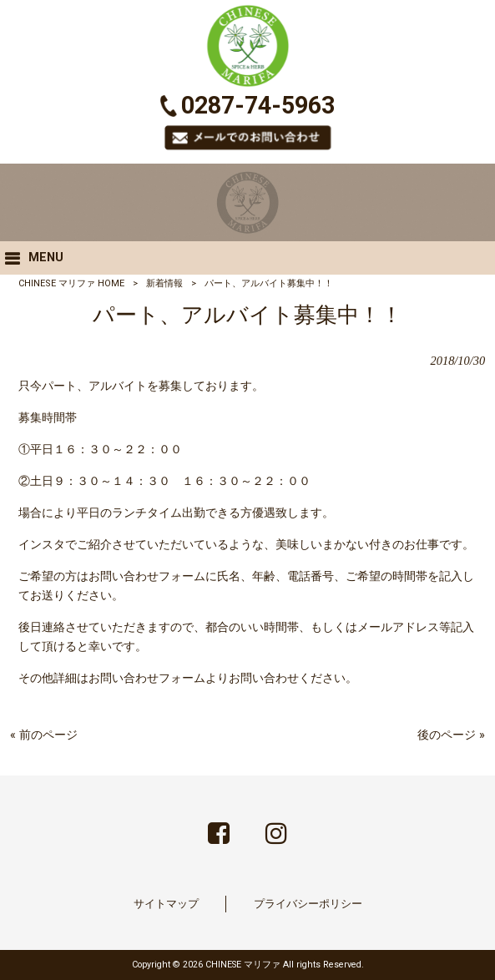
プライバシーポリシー (308, 904)
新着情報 (164, 283)
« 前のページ (44, 735)
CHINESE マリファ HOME (71, 283)
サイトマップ (166, 904)
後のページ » (451, 735)
